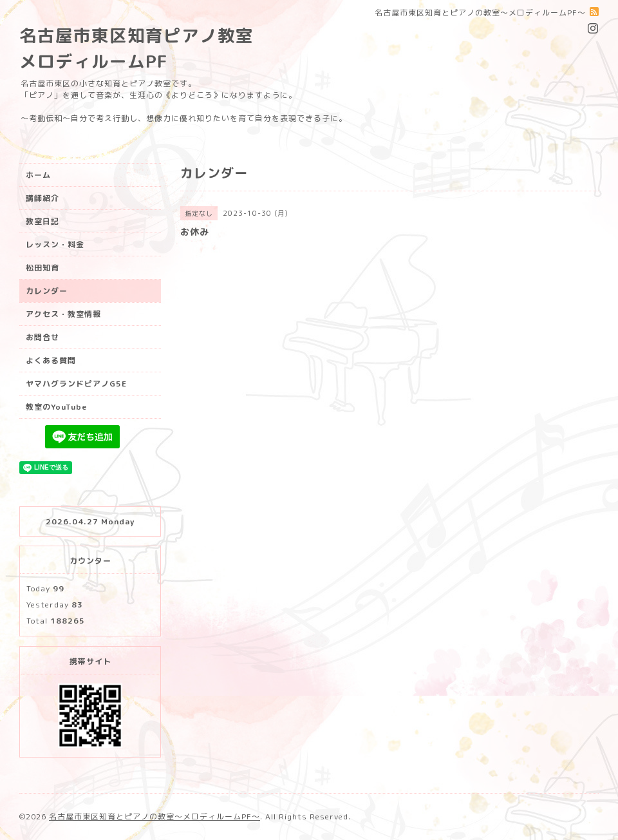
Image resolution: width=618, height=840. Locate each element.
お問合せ (42, 337)
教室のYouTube (56, 407)
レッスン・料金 (55, 244)
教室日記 (42, 221)
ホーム (38, 175)
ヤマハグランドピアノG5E (76, 384)
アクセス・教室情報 (63, 314)
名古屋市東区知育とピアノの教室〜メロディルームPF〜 (154, 816)
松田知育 (42, 268)
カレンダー (47, 291)
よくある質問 (51, 360)
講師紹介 (42, 198)
